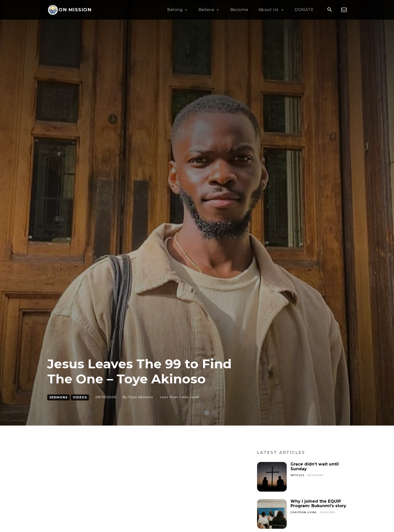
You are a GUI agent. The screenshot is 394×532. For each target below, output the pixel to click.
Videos (80, 397)
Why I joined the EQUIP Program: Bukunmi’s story (318, 504)
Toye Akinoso (140, 397)
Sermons (58, 397)
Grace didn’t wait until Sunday (315, 466)
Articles (297, 475)
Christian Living (304, 512)
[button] (329, 10)
